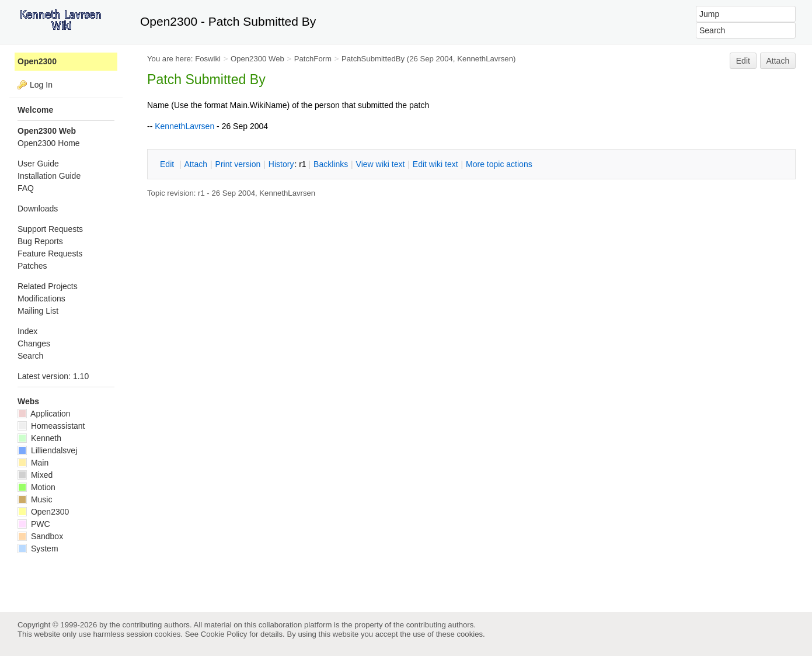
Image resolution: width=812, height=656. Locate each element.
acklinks (331, 164)
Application (44, 414)
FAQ (26, 188)
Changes (34, 343)
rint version (238, 164)
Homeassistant (51, 426)
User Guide (38, 164)
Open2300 (37, 61)
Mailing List (38, 311)
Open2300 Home (49, 143)
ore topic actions (499, 164)
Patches (32, 266)
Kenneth (39, 438)
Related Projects (48, 286)
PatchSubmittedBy (373, 59)
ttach (196, 164)
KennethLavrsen (485, 59)
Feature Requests (50, 254)
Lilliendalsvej (47, 450)
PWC (34, 524)
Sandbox (40, 536)
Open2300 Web (257, 59)
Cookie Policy (224, 634)
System (38, 549)
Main (33, 463)
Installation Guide (49, 176)
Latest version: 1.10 (53, 376)
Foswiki (208, 59)
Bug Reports (40, 241)
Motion (36, 487)
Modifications (41, 299)
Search (30, 356)
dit (168, 164)
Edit (743, 61)
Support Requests (50, 229)
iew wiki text (381, 164)
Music (35, 499)
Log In (41, 85)
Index (27, 331)
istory (281, 164)
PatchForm (313, 59)
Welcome (35, 110)
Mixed (35, 475)
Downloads (38, 209)
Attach (778, 61)
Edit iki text (435, 164)
